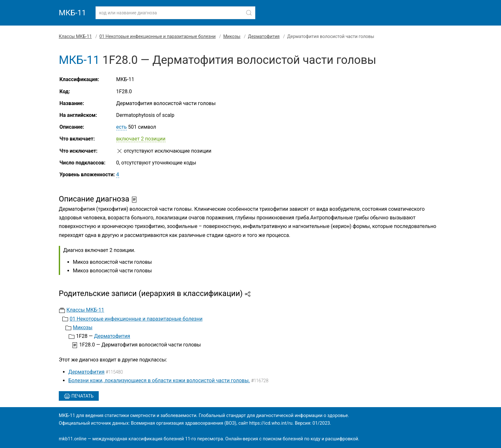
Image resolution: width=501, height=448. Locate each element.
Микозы (232, 36)
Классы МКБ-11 (75, 36)
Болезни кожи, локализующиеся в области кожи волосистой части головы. (159, 380)
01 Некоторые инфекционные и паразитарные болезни (158, 36)
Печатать (79, 396)
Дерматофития (264, 36)
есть (122, 127)
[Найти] (249, 13)
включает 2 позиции (141, 139)
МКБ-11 (72, 13)
